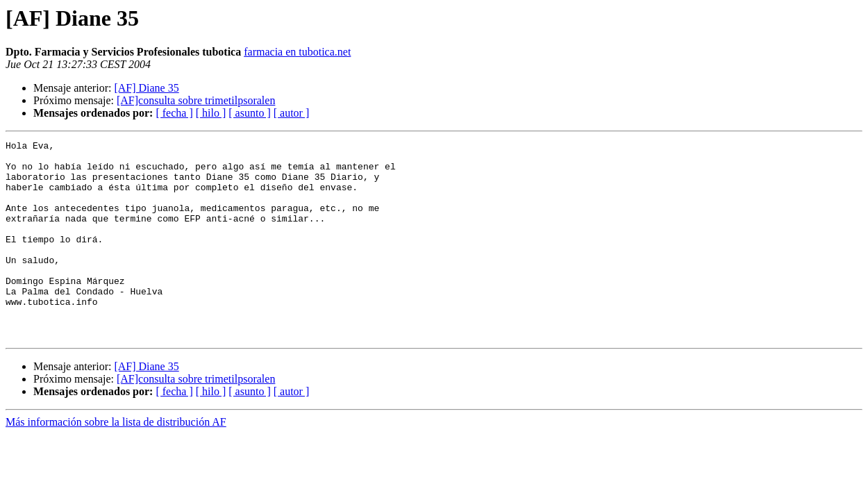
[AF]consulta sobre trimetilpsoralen (196, 100)
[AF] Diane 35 (146, 88)
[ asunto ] (249, 113)
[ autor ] (292, 113)
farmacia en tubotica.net (297, 52)
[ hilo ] (211, 113)
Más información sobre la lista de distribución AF (116, 461)
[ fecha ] (174, 113)
